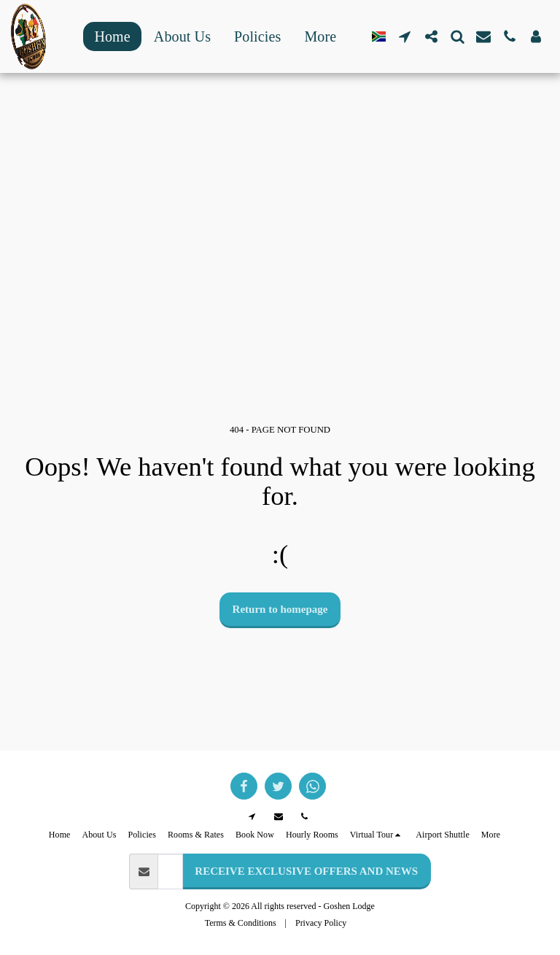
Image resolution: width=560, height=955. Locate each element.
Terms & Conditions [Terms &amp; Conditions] (241, 923)
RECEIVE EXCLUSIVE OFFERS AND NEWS (306, 871)
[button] (405, 36)
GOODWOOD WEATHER (280, 112)
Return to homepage (280, 609)
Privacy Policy (321, 923)
